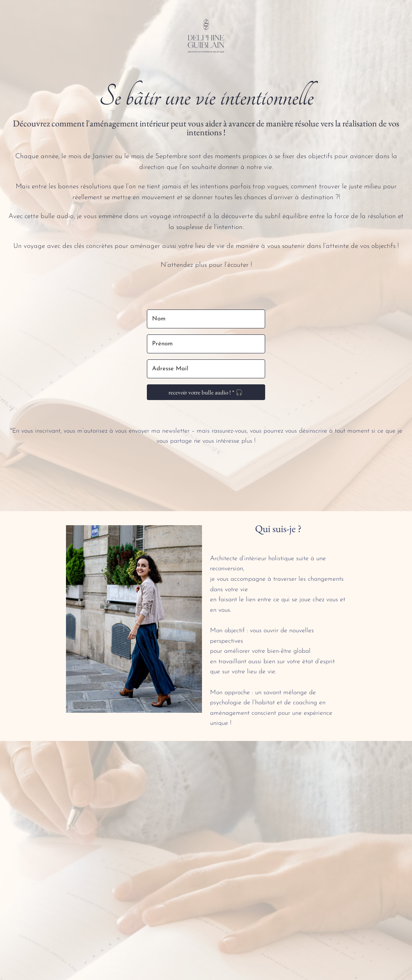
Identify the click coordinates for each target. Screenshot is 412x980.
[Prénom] (206, 344)
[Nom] (206, 319)
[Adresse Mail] (206, 369)
